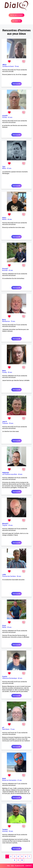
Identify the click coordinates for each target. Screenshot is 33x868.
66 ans (10, 219)
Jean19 (5, 422)
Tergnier (5, 525)
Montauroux (6, 321)
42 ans (11, 270)
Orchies (5, 117)
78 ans (17, 66)
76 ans (13, 321)
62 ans (10, 117)
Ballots (4, 219)
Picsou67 (5, 269)
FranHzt (5, 677)
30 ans (10, 372)
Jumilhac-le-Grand (8, 66)
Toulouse (5, 423)
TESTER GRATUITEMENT (16, 15)
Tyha (4, 167)
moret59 (5, 116)
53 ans (11, 525)
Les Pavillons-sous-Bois (10, 474)
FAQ (8, 866)
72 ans (12, 729)
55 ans (11, 423)
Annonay (5, 831)
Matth (4, 779)
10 (22, 860)
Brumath (5, 270)
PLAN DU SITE (20, 866)
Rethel (4, 627)
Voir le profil (16, 84)
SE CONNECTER (16, 21)
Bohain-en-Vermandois (9, 780)
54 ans (11, 831)
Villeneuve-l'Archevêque (10, 678)
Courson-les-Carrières (9, 576)
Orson (4, 626)
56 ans (19, 576)
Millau (4, 168)
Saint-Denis (6, 729)
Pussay (4, 372)
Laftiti (4, 575)
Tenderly (5, 830)
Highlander (6, 473)
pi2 (3, 728)
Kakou (4, 218)
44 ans (20, 474)
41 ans (20, 780)
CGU (12, 866)
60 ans (20, 678)
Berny (4, 320)
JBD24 (4, 65)
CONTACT (29, 866)
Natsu (4, 371)
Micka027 (5, 524)
